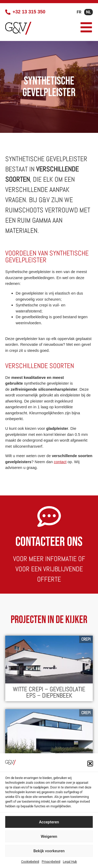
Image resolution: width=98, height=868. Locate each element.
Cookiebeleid (30, 862)
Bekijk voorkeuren (49, 851)
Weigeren (49, 836)
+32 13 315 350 (29, 12)
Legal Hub (70, 862)
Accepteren (49, 822)
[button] (90, 764)
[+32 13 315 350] (8, 12)
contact (60, 462)
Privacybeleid (51, 862)
